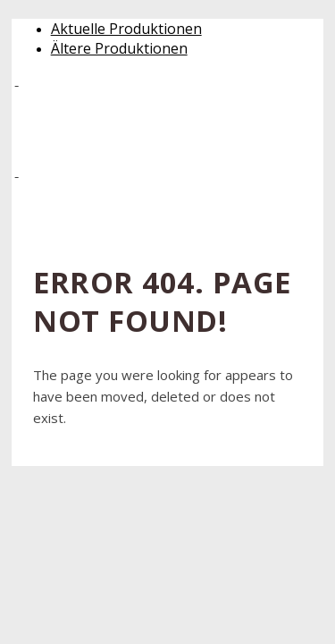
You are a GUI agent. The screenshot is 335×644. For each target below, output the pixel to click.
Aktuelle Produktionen (126, 29)
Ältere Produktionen (119, 48)
